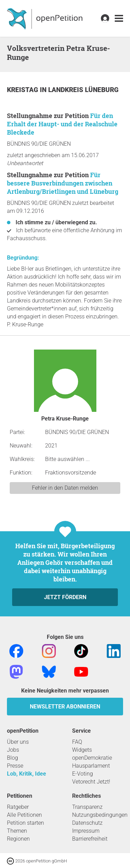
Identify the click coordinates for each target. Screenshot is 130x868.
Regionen (18, 839)
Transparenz (87, 807)
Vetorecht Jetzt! (91, 782)
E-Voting (83, 774)
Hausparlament (91, 766)
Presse (15, 766)
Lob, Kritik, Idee (27, 774)
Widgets (82, 750)
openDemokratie (92, 758)
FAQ (77, 742)
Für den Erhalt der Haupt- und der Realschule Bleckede (62, 124)
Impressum (86, 831)
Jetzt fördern (65, 597)
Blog (12, 758)
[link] (119, 19)
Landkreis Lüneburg (83, 90)
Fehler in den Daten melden (65, 488)
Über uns (18, 742)
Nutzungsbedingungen (100, 815)
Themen (17, 831)
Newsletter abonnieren (65, 707)
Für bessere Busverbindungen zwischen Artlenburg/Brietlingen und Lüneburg (63, 183)
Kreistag (23, 90)
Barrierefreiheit (90, 839)
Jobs (13, 750)
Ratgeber (18, 807)
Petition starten (25, 823)
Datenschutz (87, 823)
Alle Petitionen (24, 815)
